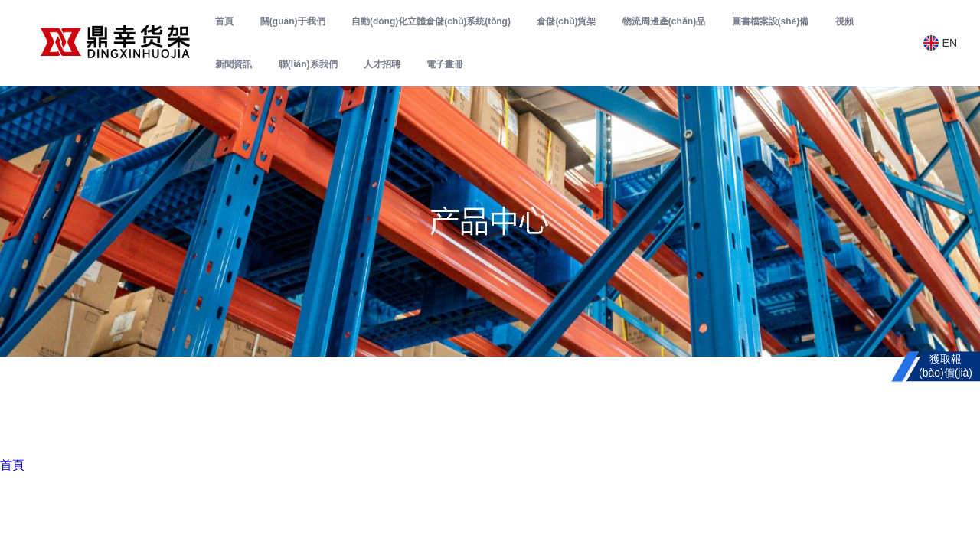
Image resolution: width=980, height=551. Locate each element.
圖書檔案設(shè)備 (771, 21)
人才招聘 (382, 64)
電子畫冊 (445, 64)
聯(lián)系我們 (308, 64)
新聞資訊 (234, 64)
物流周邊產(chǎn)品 (664, 21)
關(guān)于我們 (293, 21)
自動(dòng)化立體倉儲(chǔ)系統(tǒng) (431, 21)
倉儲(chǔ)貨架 (566, 21)
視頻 (844, 21)
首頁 (224, 21)
